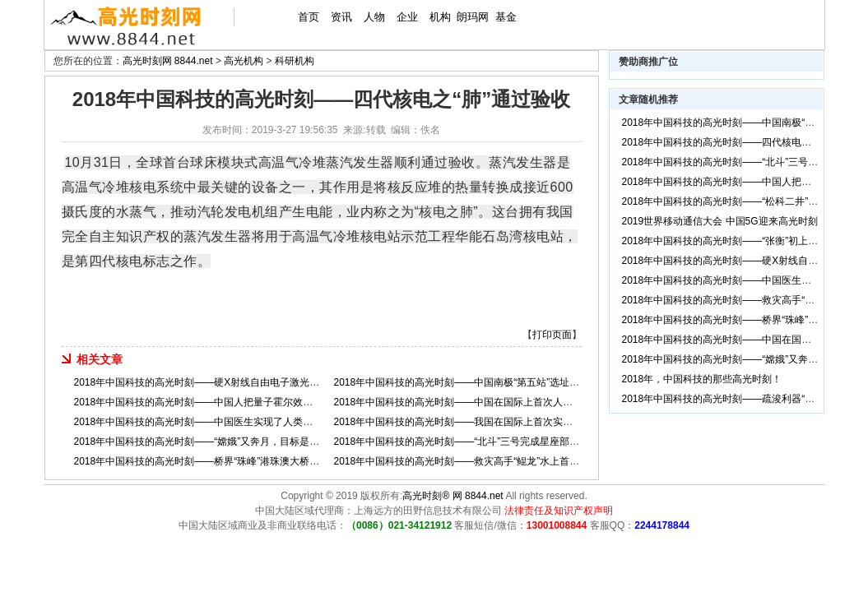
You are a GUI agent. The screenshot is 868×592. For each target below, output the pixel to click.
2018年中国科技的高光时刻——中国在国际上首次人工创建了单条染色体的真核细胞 (518, 402)
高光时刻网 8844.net (168, 61)
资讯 (341, 17)
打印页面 (552, 335)
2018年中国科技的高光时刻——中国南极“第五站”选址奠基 (462, 382)
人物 (374, 17)
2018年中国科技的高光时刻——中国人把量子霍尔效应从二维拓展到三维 (233, 402)
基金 (506, 17)
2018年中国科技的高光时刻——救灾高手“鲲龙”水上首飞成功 (467, 461)
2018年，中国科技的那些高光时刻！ (702, 379)
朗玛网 (473, 17)
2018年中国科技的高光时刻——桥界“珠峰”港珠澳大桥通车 (202, 461)
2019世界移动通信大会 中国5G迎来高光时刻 (720, 221)
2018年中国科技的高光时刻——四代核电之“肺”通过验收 (745, 142)
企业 (407, 17)
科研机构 (295, 61)
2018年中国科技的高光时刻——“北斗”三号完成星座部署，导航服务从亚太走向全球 (516, 442)
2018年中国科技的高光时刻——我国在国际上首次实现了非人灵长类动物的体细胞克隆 (523, 422)
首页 (309, 17)
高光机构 (244, 61)
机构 (440, 17)
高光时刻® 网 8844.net (453, 496)
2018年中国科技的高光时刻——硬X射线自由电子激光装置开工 (212, 382)
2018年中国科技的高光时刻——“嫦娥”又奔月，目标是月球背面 (212, 442)
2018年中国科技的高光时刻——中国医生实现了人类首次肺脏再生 (218, 422)
